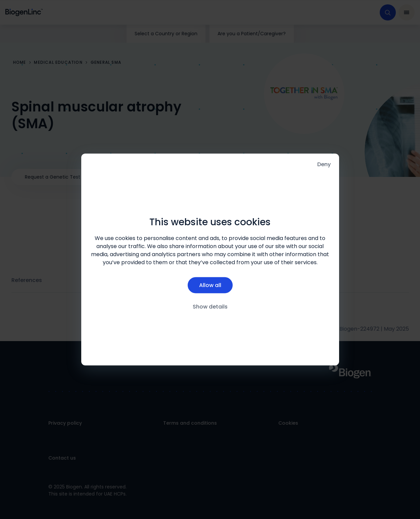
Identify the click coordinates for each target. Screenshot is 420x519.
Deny (324, 164)
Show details (210, 306)
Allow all (210, 285)
